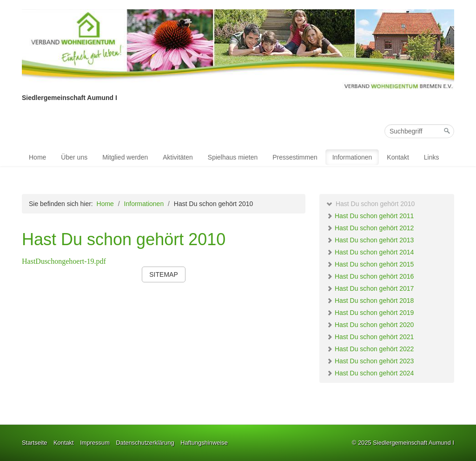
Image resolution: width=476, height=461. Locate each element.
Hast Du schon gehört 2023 (370, 361)
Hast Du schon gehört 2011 (370, 216)
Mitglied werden (125, 157)
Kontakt (398, 157)
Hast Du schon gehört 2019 (370, 313)
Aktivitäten (178, 157)
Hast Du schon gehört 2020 (370, 325)
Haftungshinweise (204, 443)
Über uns (74, 157)
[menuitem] (38, 157)
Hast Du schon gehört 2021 (370, 337)
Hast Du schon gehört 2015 (370, 264)
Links (432, 157)
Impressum (95, 443)
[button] (163, 274)
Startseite (34, 443)
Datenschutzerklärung (145, 443)
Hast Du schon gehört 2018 (370, 301)
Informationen (352, 157)
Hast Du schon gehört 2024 (370, 373)
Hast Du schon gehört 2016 (370, 276)
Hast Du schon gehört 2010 (370, 204)
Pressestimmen (295, 157)
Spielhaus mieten (233, 157)
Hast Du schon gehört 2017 (370, 288)
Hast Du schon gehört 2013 (370, 240)
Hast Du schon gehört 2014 (370, 252)
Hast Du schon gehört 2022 (370, 349)
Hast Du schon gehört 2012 (370, 228)
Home (37, 157)
